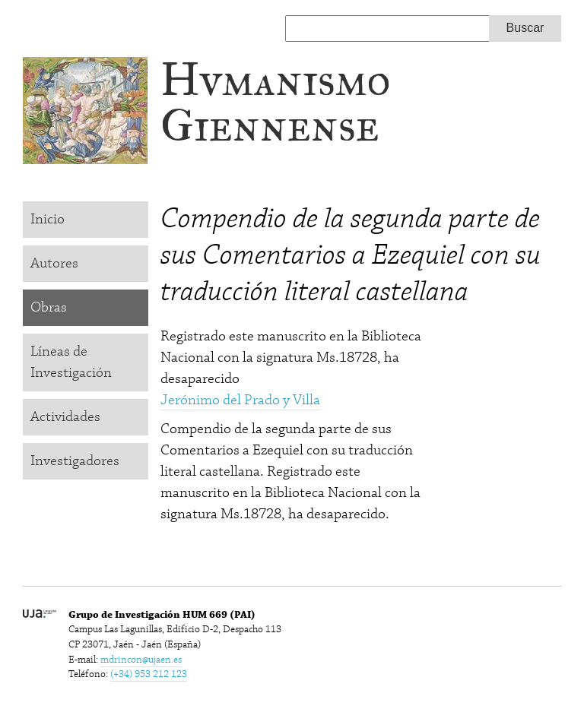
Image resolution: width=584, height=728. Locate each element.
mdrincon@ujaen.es (141, 660)
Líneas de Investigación (71, 362)
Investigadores (75, 461)
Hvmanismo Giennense (276, 102)
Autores (54, 263)
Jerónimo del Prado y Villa (240, 400)
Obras (49, 307)
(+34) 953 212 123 (149, 674)
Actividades (65, 417)
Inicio (48, 219)
